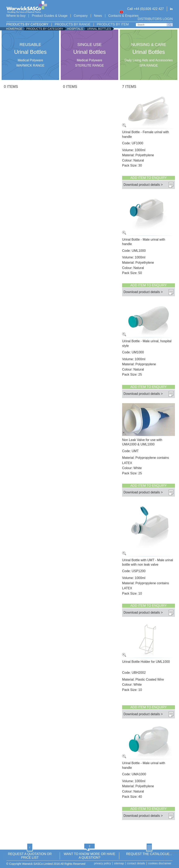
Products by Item (113, 24)
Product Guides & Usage (50, 16)
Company (81, 16)
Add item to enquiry (149, 178)
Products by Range (73, 24)
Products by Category (27, 24)
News (98, 16)
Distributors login (155, 19)
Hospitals (75, 29)
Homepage (14, 29)
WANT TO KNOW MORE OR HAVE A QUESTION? (89, 856)
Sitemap (119, 863)
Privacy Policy (102, 863)
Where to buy (16, 16)
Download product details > (143, 184)
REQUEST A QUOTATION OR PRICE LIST (30, 856)
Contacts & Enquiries (123, 16)
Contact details (136, 863)
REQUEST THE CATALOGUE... (149, 854)
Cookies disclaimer (160, 863)
